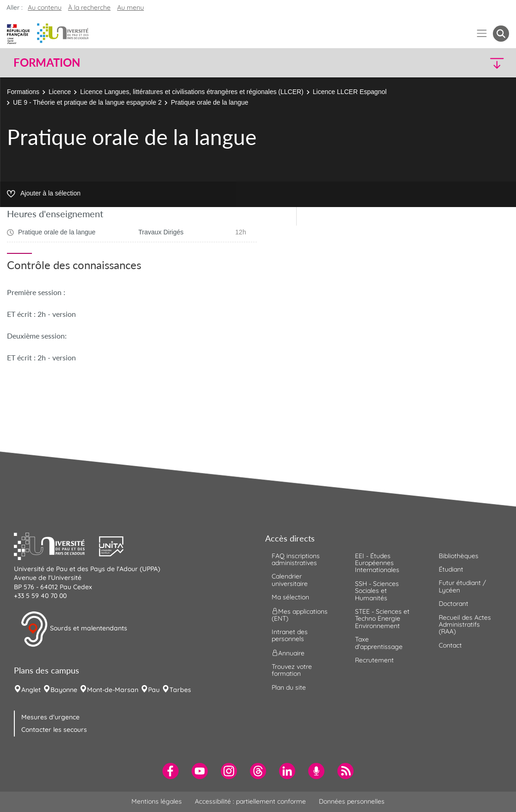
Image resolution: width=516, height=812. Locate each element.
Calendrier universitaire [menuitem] (290, 580)
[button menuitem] (501, 34)
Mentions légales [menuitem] (157, 801)
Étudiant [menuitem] (451, 569)
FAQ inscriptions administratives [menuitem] (296, 559)
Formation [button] (47, 63)
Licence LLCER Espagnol (350, 92)
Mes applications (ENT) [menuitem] (300, 614)
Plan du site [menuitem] (289, 687)
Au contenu (45, 7)
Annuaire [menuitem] (288, 653)
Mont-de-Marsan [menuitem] (113, 690)
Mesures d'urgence (50, 717)
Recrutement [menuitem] (374, 660)
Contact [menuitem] (450, 645)
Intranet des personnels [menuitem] (290, 635)
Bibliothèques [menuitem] (459, 556)
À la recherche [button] (89, 7)
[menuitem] (171, 771)
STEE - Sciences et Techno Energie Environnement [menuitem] (382, 619)
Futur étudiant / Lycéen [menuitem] (462, 586)
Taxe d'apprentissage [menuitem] (379, 643)
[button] (448, 63)
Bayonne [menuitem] (64, 690)
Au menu (131, 7)
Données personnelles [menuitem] (352, 801)
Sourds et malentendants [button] (74, 629)
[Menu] (482, 34)
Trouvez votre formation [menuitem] (292, 670)
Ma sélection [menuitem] (290, 597)
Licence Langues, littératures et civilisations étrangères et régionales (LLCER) (192, 92)
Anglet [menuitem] (31, 690)
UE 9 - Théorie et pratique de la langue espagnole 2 (87, 102)
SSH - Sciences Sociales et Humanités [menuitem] (377, 591)
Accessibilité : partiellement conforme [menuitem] (250, 801)
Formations (23, 92)
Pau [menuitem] (154, 690)
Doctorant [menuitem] (454, 604)
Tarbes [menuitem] (180, 690)
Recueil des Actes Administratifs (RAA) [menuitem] (465, 625)
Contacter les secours (54, 730)
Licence (60, 92)
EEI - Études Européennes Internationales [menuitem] (377, 563)
